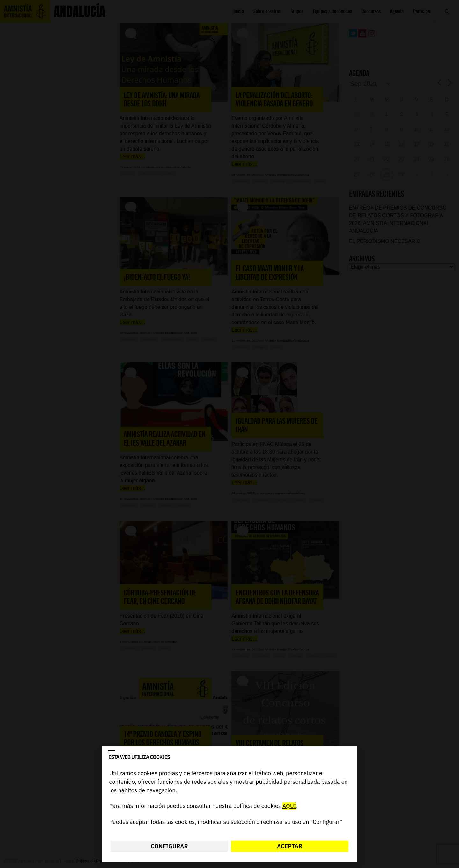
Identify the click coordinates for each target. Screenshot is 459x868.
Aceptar (290, 846)
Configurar (169, 846)
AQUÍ (289, 806)
